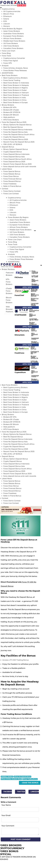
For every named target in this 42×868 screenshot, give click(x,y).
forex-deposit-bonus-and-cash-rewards (20, 167)
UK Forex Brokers (11, 43)
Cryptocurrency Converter (14, 58)
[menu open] (41, 265)
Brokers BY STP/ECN (12, 112)
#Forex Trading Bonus (30, 779)
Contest (5, 189)
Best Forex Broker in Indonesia (16, 83)
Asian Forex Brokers (12, 31)
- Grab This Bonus (30, 783)
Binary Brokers (8, 105)
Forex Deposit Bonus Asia (14, 157)
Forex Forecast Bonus (12, 179)
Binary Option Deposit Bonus (16, 149)
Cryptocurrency (8, 9)
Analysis (5, 66)
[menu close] (1, 7)
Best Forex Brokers (10, 75)
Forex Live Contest (11, 194)
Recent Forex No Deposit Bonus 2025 (19, 142)
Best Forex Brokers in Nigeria (15, 88)
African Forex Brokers (12, 39)
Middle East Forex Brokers (14, 41)
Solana (6, 19)
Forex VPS (8, 63)
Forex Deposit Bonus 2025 (14, 162)
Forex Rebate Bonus (12, 174)
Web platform (9, 117)
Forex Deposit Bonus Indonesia (16, 154)
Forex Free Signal (11, 61)
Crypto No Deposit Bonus (14, 137)
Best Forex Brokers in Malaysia (16, 85)
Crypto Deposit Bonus (13, 152)
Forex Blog (6, 53)
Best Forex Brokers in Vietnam (16, 93)
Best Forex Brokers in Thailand (16, 95)
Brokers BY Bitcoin (11, 115)
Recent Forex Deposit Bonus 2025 (17, 164)
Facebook (8, 792)
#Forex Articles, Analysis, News (11, 779)
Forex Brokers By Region (12, 29)
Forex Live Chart (8, 51)
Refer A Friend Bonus (12, 186)
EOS (5, 21)
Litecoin (7, 24)
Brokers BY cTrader (11, 110)
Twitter (21, 792)
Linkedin (35, 792)
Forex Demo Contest (12, 191)
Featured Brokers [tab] (10, 274)
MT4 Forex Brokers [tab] (9, 282)
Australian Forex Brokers (14, 34)
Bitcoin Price (9, 14)
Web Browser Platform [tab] (9, 309)
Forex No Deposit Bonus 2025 (14, 122)
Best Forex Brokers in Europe (15, 103)
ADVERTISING (7, 73)
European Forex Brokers (13, 36)
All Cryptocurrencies (12, 11)
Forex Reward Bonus (12, 181)
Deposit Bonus (8, 147)
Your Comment (8, 826)
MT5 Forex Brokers (11, 120)
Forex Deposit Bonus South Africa (17, 159)
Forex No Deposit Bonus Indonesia (18, 130)
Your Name (6, 805)
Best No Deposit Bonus (13, 127)
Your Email (6, 815)
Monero (7, 26)
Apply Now (27, 287)
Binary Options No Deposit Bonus (17, 125)
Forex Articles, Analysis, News (16, 68)
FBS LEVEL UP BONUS (13, 144)
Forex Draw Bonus (11, 176)
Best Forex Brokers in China (15, 100)
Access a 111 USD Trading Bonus (16, 660)
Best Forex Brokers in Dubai (15, 90)
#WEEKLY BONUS (7, 777)
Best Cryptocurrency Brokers (15, 78)
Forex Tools (6, 56)
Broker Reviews (8, 269)
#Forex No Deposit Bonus (22, 777)
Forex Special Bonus (12, 171)
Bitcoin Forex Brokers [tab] (9, 300)
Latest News (7, 169)
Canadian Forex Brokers (13, 48)
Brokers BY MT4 (10, 107)
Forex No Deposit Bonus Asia (15, 132)
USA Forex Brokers (11, 46)
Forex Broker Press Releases (15, 71)
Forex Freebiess (10, 184)
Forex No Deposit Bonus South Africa (19, 135)
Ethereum (8, 16)
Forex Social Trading (12, 80)
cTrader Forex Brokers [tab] (9, 291)
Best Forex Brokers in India (15, 98)
